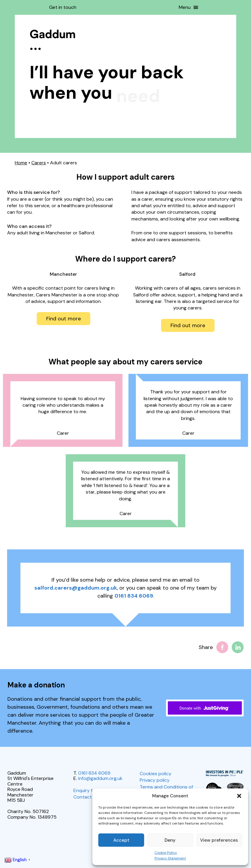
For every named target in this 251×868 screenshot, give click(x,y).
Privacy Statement (170, 858)
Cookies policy (156, 774)
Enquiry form (87, 790)
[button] (239, 796)
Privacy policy (155, 780)
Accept (121, 840)
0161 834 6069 (134, 596)
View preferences (219, 840)
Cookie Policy (166, 853)
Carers (39, 163)
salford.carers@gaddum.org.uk (76, 588)
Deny (170, 840)
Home (21, 163)
